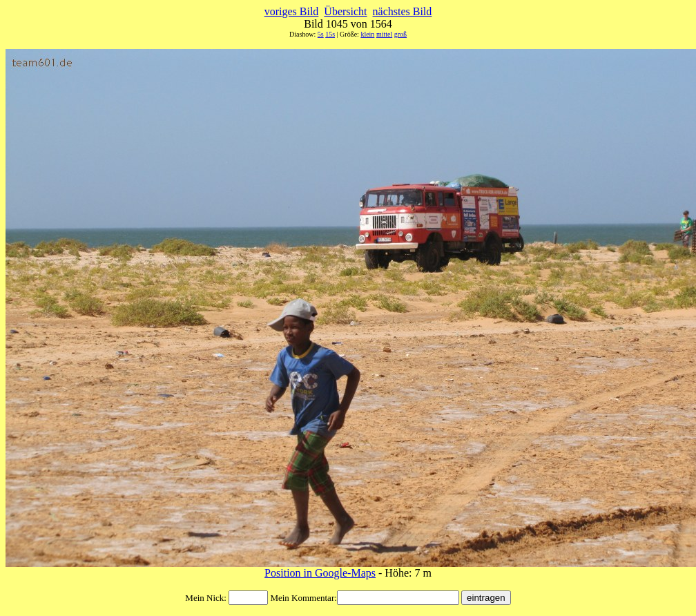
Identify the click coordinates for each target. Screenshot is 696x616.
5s (321, 34)
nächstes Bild (403, 11)
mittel (384, 34)
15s (330, 34)
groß (400, 34)
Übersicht (345, 11)
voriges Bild (292, 11)
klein (367, 34)
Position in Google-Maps (320, 573)
